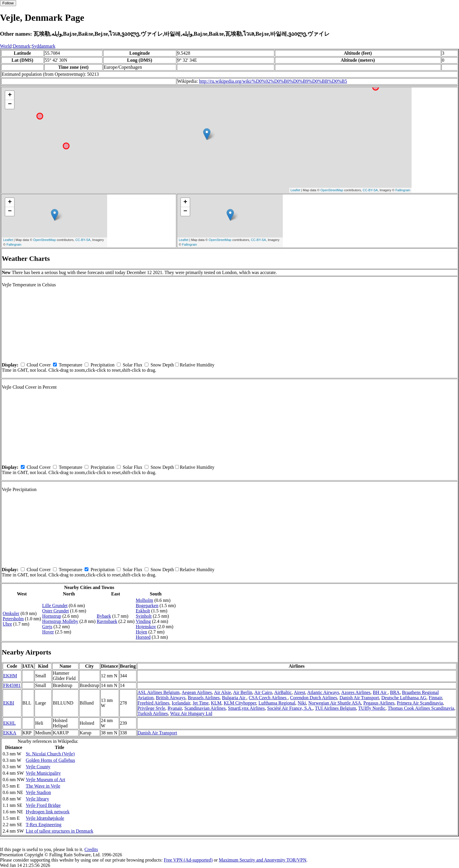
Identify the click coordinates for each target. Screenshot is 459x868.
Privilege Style (151, 708)
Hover (48, 632)
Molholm (145, 600)
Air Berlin (243, 692)
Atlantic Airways (323, 692)
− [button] (10, 104)
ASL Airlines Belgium (159, 692)
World (6, 46)
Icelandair (181, 703)
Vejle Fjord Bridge (43, 805)
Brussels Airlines (204, 698)
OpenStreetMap (332, 190)
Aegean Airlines (197, 692)
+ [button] (10, 95)
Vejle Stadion (38, 792)
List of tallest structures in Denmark (60, 831)
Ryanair (175, 708)
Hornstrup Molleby (60, 621)
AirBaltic (283, 692)
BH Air (380, 692)
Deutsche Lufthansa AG (404, 698)
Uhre (7, 624)
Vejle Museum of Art (46, 780)
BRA (395, 692)
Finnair (435, 698)
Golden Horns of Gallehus (50, 760)
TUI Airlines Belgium (335, 708)
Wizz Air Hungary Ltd (191, 713)
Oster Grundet (55, 611)
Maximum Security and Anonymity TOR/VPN (263, 860)
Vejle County (38, 767)
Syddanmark (43, 46)
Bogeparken (147, 606)
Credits (91, 849)
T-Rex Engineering (44, 825)
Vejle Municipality (43, 773)
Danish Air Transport (359, 698)
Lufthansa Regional (277, 703)
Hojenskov (146, 627)
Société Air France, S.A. (290, 708)
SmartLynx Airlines (246, 708)
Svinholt (144, 616)
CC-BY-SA (370, 190)
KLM (216, 703)
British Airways (171, 698)
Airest (299, 692)
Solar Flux (132, 365)
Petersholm (13, 619)
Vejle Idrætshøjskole (45, 818)
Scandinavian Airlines (205, 708)
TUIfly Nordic (372, 708)
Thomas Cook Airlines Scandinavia (421, 708)
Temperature (71, 365)
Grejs (47, 627)
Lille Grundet (55, 606)
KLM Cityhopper (240, 703)
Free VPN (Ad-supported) (188, 860)
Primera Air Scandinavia (420, 703)
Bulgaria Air (234, 698)
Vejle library (37, 799)
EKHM (10, 676)
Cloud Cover (39, 365)
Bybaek (104, 616)
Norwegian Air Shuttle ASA (335, 703)
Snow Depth (162, 365)
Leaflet (296, 190)
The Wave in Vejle (43, 786)
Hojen (142, 632)
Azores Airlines (356, 692)
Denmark (22, 46)
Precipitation (102, 365)
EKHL (10, 723)
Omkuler (11, 613)
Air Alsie (222, 692)
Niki (302, 703)
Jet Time (201, 703)
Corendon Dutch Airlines (314, 698)
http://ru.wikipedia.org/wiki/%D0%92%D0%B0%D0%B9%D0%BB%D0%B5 (273, 81)
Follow (8, 3)
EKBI (9, 703)
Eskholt (143, 611)
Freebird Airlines (154, 703)
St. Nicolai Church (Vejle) (50, 754)
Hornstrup (52, 616)
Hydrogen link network (48, 812)
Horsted (143, 637)
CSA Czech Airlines (268, 698)
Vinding (143, 621)
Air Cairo (263, 692)
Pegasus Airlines (379, 703)
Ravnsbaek (107, 621)
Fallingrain (403, 190)
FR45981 (12, 685)
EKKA (10, 733)
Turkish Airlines (153, 713)
